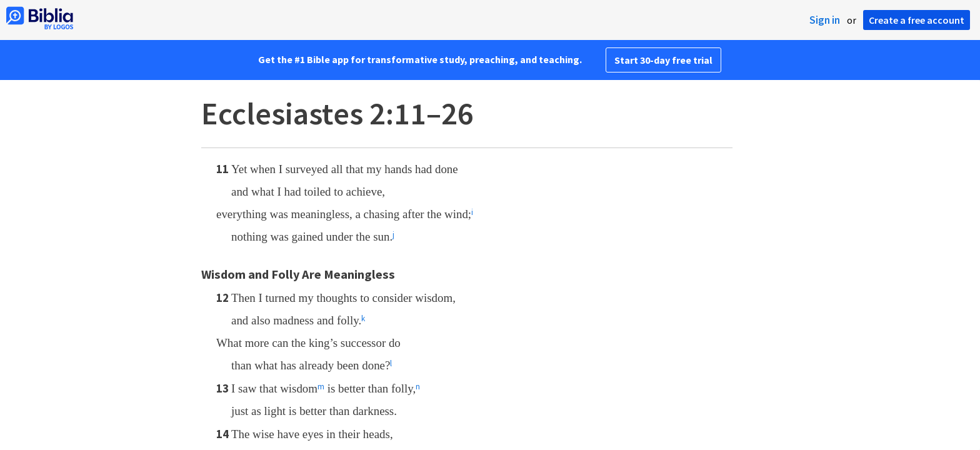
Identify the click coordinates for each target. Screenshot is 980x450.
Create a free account (917, 20)
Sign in (825, 20)
